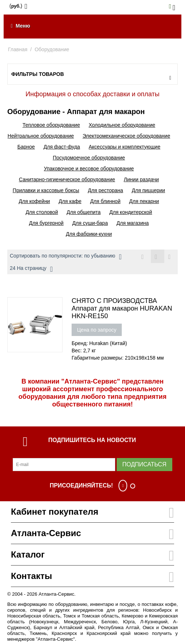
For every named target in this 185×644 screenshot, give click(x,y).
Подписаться (144, 464)
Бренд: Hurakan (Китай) (99, 343)
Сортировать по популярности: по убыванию (66, 257)
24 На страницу (31, 269)
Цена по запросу (97, 330)
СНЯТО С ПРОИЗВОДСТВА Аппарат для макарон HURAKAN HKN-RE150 (122, 308)
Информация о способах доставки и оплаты (92, 94)
